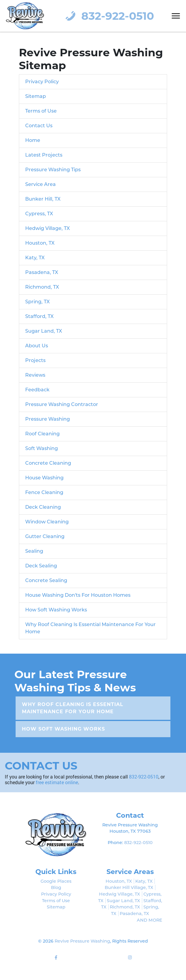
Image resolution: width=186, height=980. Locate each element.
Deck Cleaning (43, 507)
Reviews (35, 375)
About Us (37, 346)
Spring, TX (37, 302)
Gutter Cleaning (45, 536)
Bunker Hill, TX (43, 199)
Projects (35, 360)
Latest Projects (44, 155)
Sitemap (36, 96)
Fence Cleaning (44, 492)
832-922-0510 (108, 16)
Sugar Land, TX (44, 331)
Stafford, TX (39, 316)
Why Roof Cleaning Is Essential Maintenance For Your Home (73, 708)
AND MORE (150, 920)
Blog (56, 887)
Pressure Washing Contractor (62, 404)
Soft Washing (42, 448)
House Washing (44, 478)
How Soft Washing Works (56, 610)
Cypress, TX (39, 214)
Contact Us (39, 126)
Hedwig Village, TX (48, 228)
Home (33, 140)
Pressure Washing (48, 419)
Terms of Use (41, 111)
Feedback (37, 390)
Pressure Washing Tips (53, 170)
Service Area (40, 184)
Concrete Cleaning (48, 463)
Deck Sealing (41, 566)
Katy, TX (35, 258)
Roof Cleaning (42, 434)
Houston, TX (40, 243)
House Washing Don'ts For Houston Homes (78, 595)
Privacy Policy (42, 82)
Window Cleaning (47, 522)
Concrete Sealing (46, 580)
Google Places (56, 881)
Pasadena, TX (42, 272)
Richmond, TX (42, 287)
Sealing (34, 551)
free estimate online (57, 782)
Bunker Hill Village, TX (129, 887)
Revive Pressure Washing (82, 941)
